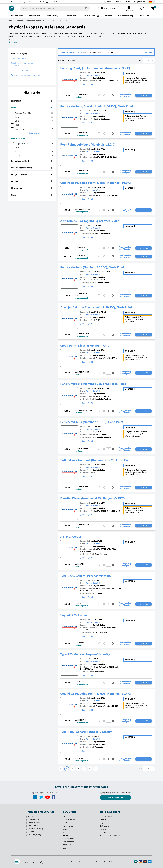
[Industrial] (26, 832)
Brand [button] (32, 108)
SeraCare (66, 829)
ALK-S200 (95, 580)
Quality (23, 2)
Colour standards (18, 58)
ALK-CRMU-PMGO (99, 111)
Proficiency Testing (35, 835)
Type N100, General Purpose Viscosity (86, 732)
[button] (113, 95)
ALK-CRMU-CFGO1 (99, 187)
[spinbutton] (109, 95)
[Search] (86, 8)
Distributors (105, 826)
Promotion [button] (32, 101)
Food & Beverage (34, 823)
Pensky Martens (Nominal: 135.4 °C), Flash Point (93, 384)
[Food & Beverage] (26, 823)
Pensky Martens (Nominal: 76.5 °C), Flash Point (92, 267)
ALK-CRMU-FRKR (98, 73)
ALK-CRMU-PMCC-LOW (101, 272)
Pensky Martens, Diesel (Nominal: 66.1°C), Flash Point (97, 106)
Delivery (103, 829)
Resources (32, 2)
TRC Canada (67, 845)
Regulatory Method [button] (32, 161)
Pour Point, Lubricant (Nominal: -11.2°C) (88, 145)
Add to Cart (144, 95)
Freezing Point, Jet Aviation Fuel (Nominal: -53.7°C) (95, 68)
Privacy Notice (95, 862)
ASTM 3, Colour (71, 537)
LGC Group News (69, 820)
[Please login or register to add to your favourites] (99, 95)
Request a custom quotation (111, 835)
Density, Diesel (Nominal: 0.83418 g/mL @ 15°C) (93, 498)
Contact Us (104, 820)
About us (13, 2)
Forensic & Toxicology (36, 829)
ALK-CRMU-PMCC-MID (100, 388)
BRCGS (65, 835)
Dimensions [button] (32, 188)
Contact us (57, 2)
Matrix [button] (32, 195)
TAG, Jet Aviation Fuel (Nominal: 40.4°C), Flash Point (96, 460)
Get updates (114, 797)
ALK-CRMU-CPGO (98, 350)
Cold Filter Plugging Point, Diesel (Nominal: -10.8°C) (96, 183)
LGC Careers (67, 823)
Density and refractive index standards (23, 64)
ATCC (65, 832)
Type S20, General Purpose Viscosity (85, 654)
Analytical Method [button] (32, 174)
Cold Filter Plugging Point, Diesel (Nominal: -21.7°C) (96, 694)
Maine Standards (69, 826)
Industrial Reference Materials (30, 21)
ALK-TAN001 (96, 225)
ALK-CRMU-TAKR (98, 465)
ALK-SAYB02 (97, 620)
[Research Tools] (26, 817)
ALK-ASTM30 (97, 541)
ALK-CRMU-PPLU (98, 149)
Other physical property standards (26, 75)
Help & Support (45, 2)
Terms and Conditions (79, 862)
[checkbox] (12, 113)
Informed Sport (69, 842)
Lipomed (66, 848)
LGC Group (67, 816)
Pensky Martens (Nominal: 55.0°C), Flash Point (92, 422)
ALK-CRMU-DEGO (98, 503)
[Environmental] (26, 826)
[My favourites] (142, 8)
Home (11, 21)
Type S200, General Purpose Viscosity (86, 576)
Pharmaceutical (34, 820)
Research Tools (33, 816)
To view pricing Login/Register (125, 95)
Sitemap (103, 832)
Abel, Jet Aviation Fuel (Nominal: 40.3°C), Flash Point (96, 307)
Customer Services (107, 816)
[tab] (32, 101)
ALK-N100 (95, 736)
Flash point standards (20, 70)
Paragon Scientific (93, 75)
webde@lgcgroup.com (137, 2)
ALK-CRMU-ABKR (99, 312)
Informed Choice (69, 839)
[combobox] (55, 8)
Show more (33, 133)
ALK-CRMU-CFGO (98, 698)
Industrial (32, 832)
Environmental (33, 826)
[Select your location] (151, 2)
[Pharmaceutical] (26, 820)
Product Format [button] (32, 138)
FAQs (102, 823)
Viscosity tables (18, 80)
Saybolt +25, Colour (74, 615)
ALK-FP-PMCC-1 (98, 427)
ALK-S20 (95, 659)
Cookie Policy (109, 862)
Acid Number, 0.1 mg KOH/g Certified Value (90, 221)
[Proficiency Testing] (26, 835)
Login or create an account (73, 52)
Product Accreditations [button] (32, 168)
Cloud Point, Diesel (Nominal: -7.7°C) (85, 346)
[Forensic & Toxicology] (26, 829)
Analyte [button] (32, 181)
